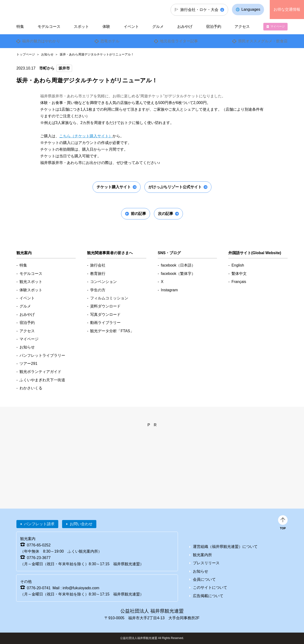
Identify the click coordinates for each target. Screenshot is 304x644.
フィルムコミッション (109, 298)
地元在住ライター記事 (179, 41)
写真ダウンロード (105, 315)
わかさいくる (31, 388)
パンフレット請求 (39, 524)
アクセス (242, 27)
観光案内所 (202, 555)
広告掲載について (208, 596)
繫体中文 (239, 274)
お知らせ (47, 54)
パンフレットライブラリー (42, 355)
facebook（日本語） (178, 265)
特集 (20, 27)
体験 (106, 27)
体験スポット (31, 290)
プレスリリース (206, 563)
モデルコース (49, 27)
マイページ (278, 26)
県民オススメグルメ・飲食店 (263, 41)
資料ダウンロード (105, 306)
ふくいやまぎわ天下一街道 (42, 380)
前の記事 (138, 214)
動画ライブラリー (105, 323)
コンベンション (103, 282)
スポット (81, 27)
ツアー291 (28, 364)
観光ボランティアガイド (40, 372)
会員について (204, 579)
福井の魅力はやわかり (41, 41)
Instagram (169, 290)
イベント (131, 27)
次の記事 (166, 214)
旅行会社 (98, 265)
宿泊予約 (214, 27)
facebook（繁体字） (178, 274)
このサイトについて (210, 587)
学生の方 (98, 290)
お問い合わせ (81, 524)
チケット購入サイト (114, 187)
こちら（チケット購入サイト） (86, 136)
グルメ (158, 27)
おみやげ (185, 27)
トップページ (26, 54)
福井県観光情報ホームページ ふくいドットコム (48, 10)
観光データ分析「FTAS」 (112, 331)
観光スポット (31, 282)
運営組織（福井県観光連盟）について (225, 547)
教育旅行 (98, 274)
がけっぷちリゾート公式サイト (175, 187)
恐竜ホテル (110, 41)
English (238, 265)
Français (239, 282)
